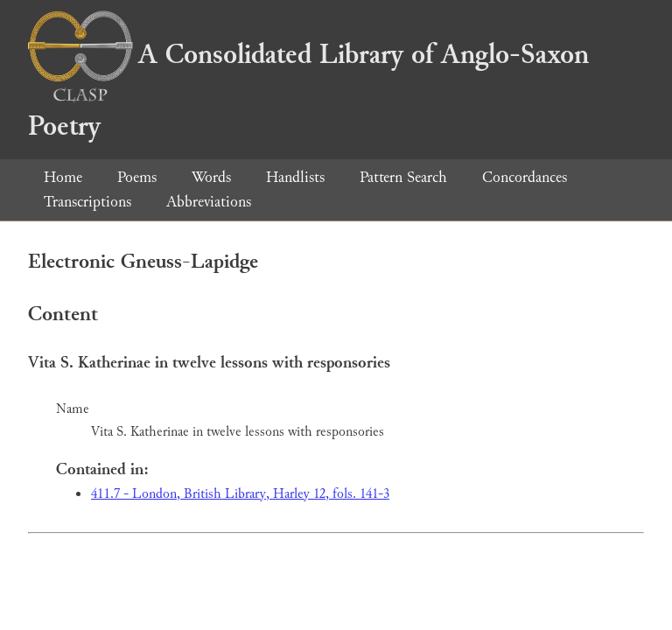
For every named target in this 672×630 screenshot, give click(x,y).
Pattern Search (403, 177)
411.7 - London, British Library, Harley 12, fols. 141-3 (240, 494)
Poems (137, 177)
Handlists (295, 177)
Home (63, 177)
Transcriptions (87, 202)
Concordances (525, 177)
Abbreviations (209, 202)
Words (211, 177)
